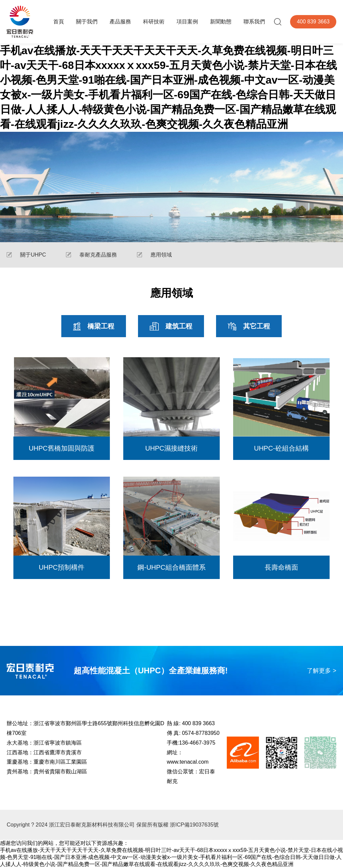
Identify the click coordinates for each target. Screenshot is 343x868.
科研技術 (154, 22)
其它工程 (249, 326)
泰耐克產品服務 (98, 255)
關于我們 (87, 22)
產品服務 (120, 22)
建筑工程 (171, 326)
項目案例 (187, 22)
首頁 (59, 22)
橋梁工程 (94, 326)
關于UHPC (33, 255)
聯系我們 (254, 22)
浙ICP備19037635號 (194, 825)
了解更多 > (322, 671)
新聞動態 (221, 22)
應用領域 (161, 255)
